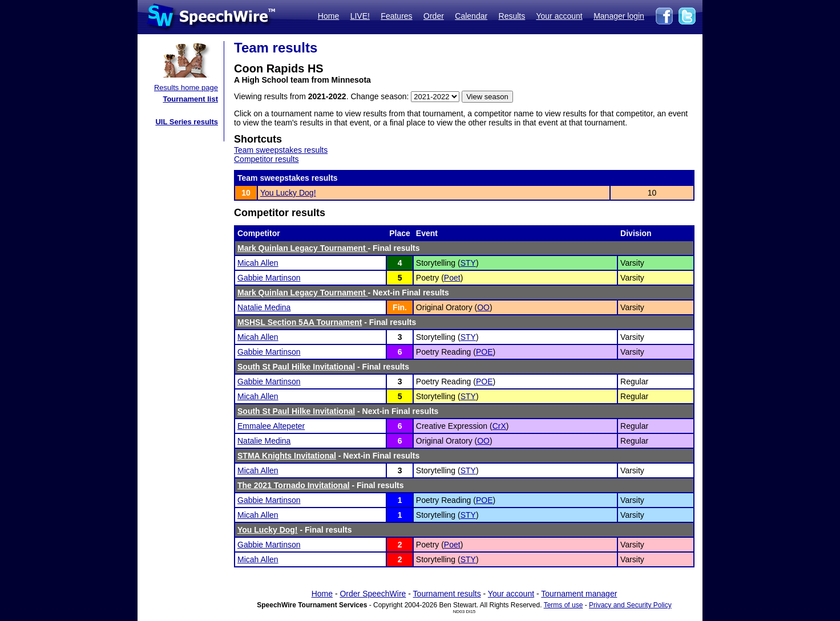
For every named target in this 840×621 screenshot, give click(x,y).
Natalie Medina (264, 307)
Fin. (400, 307)
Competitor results (266, 159)
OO (483, 307)
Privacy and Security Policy (630, 605)
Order (434, 16)
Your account (559, 16)
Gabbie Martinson (269, 278)
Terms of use (564, 605)
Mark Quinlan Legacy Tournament (302, 248)
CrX (499, 426)
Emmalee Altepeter (271, 426)
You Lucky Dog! (288, 193)
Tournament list (190, 99)
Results (512, 16)
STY (468, 263)
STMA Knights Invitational (287, 456)
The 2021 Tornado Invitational (294, 485)
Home (328, 16)
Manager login (619, 16)
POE (484, 352)
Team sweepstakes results (281, 150)
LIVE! (360, 16)
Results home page (186, 88)
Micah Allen (258, 263)
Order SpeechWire (373, 594)
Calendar (471, 16)
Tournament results (447, 594)
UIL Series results (187, 122)
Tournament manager (579, 594)
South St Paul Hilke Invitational (296, 367)
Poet (452, 278)
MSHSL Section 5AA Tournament (300, 322)
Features (396, 16)
